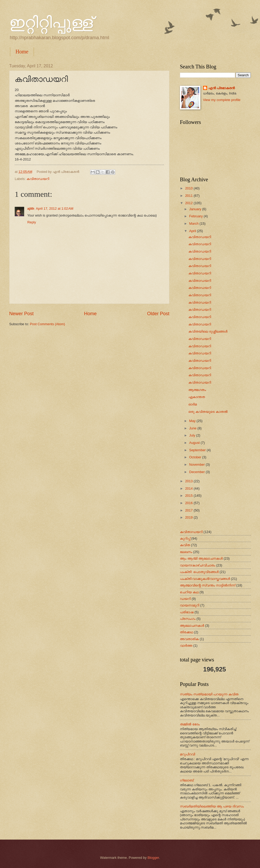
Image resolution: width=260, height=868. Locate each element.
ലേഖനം (186, 552)
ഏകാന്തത (197, 397)
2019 (189, 517)
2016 (189, 503)
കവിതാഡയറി (38, 179)
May (193, 421)
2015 (189, 496)
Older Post (158, 314)
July (193, 435)
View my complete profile (222, 100)
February (196, 216)
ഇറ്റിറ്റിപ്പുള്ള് (51, 23)
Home (22, 52)
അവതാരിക (189, 639)
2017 (189, 510)
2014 (189, 488)
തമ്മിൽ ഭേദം (190, 724)
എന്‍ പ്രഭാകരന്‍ (222, 88)
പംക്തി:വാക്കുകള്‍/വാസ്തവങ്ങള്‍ (205, 579)
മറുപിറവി (188, 754)
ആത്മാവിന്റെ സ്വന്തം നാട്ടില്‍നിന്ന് (208, 585)
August (195, 443)
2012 (189, 203)
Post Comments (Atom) (48, 324)
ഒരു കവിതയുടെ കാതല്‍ (208, 412)
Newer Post (21, 314)
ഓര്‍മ (193, 404)
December (197, 472)
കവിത (185, 545)
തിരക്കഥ (186, 632)
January (196, 209)
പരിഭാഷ (187, 612)
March (194, 224)
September (198, 450)
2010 (189, 188)
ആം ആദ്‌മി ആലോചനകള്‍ (201, 558)
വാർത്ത (186, 646)
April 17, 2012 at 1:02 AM (54, 209)
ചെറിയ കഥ (189, 592)
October (196, 457)
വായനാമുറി (190, 605)
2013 (189, 481)
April (193, 231)
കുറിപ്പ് (185, 538)
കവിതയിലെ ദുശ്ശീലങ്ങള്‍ (208, 331)
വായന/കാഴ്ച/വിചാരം (198, 565)
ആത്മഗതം (197, 390)
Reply (32, 222)
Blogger (153, 858)
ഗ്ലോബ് (187, 780)
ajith (31, 209)
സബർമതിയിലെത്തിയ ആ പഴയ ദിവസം (212, 806)
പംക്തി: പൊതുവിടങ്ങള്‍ (199, 572)
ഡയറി (185, 599)
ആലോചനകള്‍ (192, 626)
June (193, 428)
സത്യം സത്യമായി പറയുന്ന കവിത (209, 694)
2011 (189, 196)
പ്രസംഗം (188, 619)
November (197, 465)
